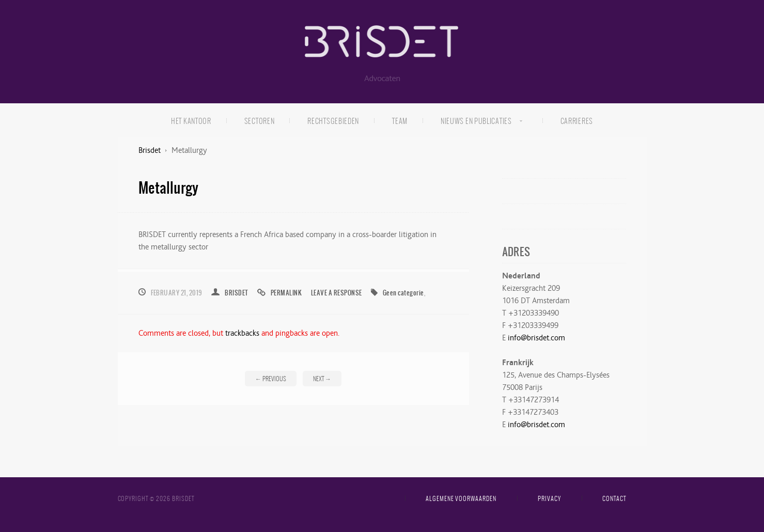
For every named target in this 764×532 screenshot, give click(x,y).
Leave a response (337, 293)
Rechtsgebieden (333, 121)
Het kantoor (191, 121)
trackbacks (242, 333)
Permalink (286, 293)
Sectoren (260, 121)
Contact (614, 498)
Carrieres (577, 121)
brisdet (236, 293)
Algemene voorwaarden (461, 498)
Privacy (549, 498)
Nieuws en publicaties (474, 123)
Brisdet (150, 150)
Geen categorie (403, 293)
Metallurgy (168, 187)
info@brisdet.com (536, 338)
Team (400, 121)
